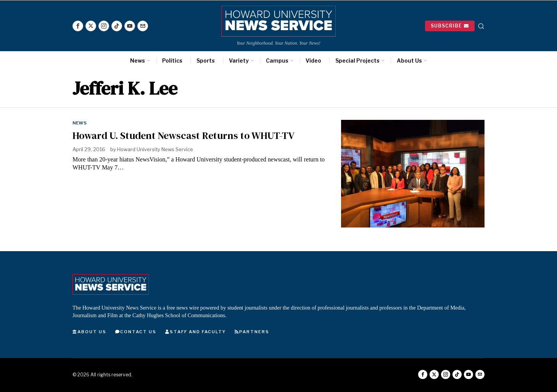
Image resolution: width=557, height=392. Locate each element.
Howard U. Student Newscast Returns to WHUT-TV (183, 136)
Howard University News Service (155, 149)
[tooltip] (78, 26)
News (80, 123)
